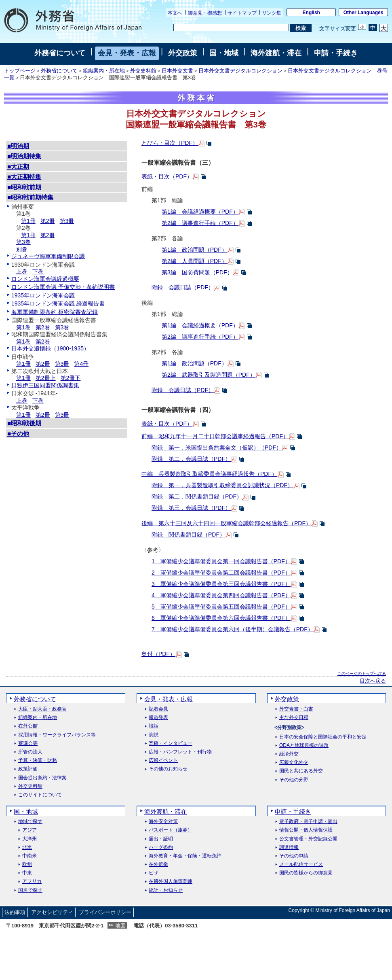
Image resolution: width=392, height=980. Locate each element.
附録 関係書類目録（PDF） (188, 535)
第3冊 (67, 221)
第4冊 (81, 364)
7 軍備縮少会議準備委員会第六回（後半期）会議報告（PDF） (232, 629)
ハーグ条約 (161, 847)
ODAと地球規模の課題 (304, 746)
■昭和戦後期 (24, 423)
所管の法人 (30, 752)
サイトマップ (242, 13)
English (311, 13)
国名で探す (30, 890)
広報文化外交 (294, 763)
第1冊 (28, 221)
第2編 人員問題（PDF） (194, 261)
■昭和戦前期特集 (30, 197)
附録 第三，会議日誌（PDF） (191, 508)
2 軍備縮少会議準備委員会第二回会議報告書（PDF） (221, 573)
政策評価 (28, 769)
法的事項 (15, 912)
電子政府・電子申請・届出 (308, 822)
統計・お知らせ (166, 890)
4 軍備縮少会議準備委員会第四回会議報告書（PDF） (221, 595)
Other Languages (364, 13)
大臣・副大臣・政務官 (42, 709)
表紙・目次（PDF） (167, 176)
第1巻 (23, 327)
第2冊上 (46, 378)
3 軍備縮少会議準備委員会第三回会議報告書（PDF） (221, 584)
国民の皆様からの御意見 (306, 873)
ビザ (154, 873)
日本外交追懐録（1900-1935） (50, 348)
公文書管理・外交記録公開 (308, 839)
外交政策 (183, 53)
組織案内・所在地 (104, 71)
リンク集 (272, 13)
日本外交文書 (177, 71)
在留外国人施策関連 (171, 881)
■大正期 (18, 167)
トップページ (20, 71)
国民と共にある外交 (301, 771)
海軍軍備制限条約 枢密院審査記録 (55, 312)
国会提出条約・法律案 (42, 778)
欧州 (27, 864)
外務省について (60, 53)
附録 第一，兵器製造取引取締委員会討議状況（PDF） (222, 485)
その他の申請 (294, 856)
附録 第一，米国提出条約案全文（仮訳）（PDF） (217, 448)
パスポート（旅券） (171, 830)
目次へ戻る (373, 681)
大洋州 (30, 839)
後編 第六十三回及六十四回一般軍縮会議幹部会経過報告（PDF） (226, 523)
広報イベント (163, 760)
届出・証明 (161, 839)
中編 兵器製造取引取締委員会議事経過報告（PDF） (209, 474)
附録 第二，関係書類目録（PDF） (197, 496)
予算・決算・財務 (38, 760)
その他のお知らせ (168, 769)
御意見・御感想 (205, 13)
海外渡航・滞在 (276, 53)
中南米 (30, 856)
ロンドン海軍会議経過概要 (45, 279)
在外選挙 (158, 864)
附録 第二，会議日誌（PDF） (191, 459)
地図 (120, 926)
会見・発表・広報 (127, 53)
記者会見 (158, 709)
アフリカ (32, 881)
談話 (154, 726)
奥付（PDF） (158, 654)
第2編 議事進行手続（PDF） (200, 223)
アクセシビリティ (52, 912)
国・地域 (224, 53)
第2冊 (48, 221)
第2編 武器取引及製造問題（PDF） (209, 375)
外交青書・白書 (296, 709)
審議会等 (28, 743)
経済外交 (289, 754)
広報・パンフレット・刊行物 (180, 752)
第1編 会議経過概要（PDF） (200, 212)
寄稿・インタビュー (171, 743)
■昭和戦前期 (24, 187)
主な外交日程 (294, 718)
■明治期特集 (24, 156)
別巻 (22, 249)
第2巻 (43, 327)
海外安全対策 (163, 822)
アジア (30, 830)
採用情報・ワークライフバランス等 (57, 735)
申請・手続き (336, 53)
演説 (154, 735)
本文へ (175, 13)
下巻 (38, 272)
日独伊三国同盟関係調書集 (45, 385)
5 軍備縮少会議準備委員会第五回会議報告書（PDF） (221, 607)
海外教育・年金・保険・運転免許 (185, 856)
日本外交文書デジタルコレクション (240, 71)
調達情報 (289, 847)
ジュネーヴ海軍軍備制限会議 (48, 256)
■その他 (18, 434)
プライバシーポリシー (105, 912)
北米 (27, 847)
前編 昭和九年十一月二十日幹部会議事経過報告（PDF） (215, 436)
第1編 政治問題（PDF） (194, 250)
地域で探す (30, 822)
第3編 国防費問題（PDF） (197, 272)
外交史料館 (143, 71)
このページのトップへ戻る (362, 673)
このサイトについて (40, 795)
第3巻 (23, 242)
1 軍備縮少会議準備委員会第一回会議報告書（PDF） (221, 561)
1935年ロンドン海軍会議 (43, 295)
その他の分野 (294, 780)
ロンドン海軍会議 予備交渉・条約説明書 (63, 287)
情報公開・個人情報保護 (306, 830)
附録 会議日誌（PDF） (183, 287)
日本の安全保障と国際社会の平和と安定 (323, 737)
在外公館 (28, 726)
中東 (27, 873)
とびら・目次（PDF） (170, 143)
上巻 (22, 272)
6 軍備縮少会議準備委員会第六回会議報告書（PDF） (221, 618)
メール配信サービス (301, 864)
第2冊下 (71, 378)
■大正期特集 (24, 177)
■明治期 (18, 146)
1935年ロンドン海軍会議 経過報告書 (58, 303)
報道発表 (158, 718)
